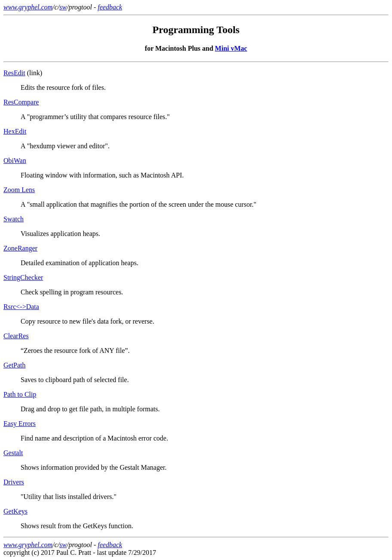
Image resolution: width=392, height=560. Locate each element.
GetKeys (15, 511)
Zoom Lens (19, 190)
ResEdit (14, 73)
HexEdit (15, 131)
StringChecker (23, 277)
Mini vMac (231, 48)
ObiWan (15, 161)
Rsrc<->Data (21, 307)
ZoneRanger (20, 248)
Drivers (14, 482)
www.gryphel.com (28, 7)
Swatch (14, 219)
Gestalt (13, 453)
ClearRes (16, 336)
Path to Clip (20, 394)
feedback (110, 7)
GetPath (15, 365)
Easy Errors (20, 424)
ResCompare (21, 102)
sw (63, 7)
